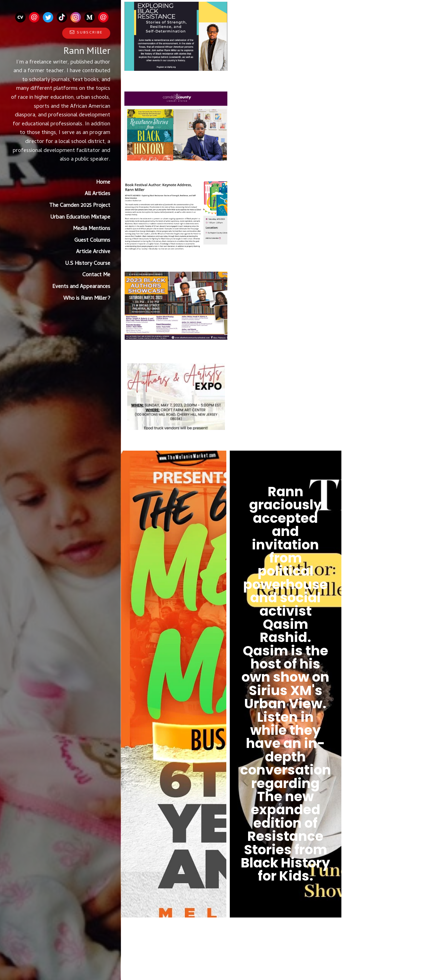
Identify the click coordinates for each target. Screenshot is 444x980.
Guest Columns (92, 241)
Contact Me (96, 275)
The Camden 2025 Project (80, 206)
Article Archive (93, 252)
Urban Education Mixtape (80, 218)
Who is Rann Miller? (87, 299)
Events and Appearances (81, 287)
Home (103, 183)
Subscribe (86, 33)
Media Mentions (92, 229)
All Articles (97, 194)
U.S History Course (88, 264)
